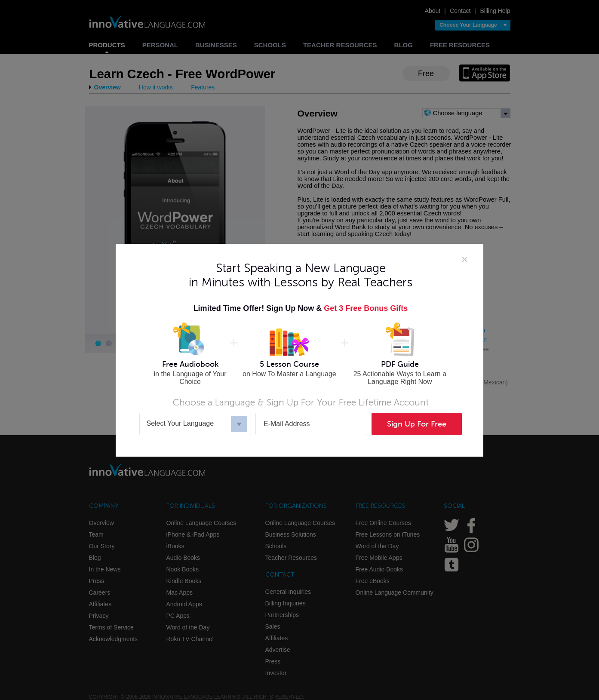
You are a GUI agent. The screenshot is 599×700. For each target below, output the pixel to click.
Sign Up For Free (417, 424)
